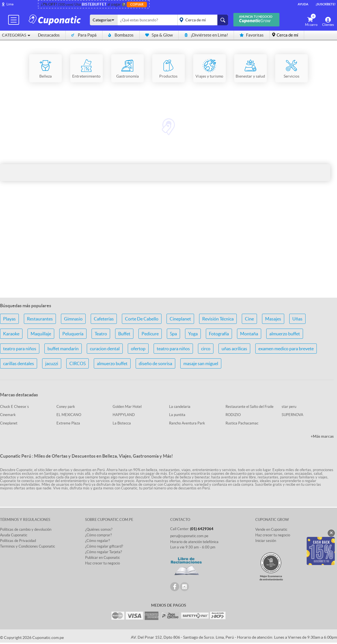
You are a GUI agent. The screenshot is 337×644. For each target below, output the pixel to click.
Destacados (49, 35)
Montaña (249, 334)
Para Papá (84, 35)
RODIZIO (233, 415)
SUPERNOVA (292, 415)
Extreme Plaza (68, 423)
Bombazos (121, 35)
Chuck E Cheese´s (14, 407)
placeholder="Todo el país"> (202, 20)
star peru (289, 407)
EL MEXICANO (69, 415)
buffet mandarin (63, 349)
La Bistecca (122, 423)
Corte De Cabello (142, 319)
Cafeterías (104, 319)
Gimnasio (73, 319)
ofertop (138, 349)
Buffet (124, 334)
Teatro (101, 334)
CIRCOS (78, 363)
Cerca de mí (287, 35)
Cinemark (8, 415)
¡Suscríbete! (326, 4)
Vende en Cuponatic (271, 529)
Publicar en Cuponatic (103, 558)
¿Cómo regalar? (97, 541)
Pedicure (150, 334)
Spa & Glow (159, 35)
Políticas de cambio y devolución (26, 529)
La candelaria (180, 407)
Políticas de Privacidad (18, 541)
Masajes (273, 319)
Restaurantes (40, 319)
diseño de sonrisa (155, 363)
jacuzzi (52, 363)
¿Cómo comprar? (98, 535)
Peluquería (73, 334)
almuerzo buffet (285, 334)
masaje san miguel (201, 363)
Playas (9, 319)
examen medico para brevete (286, 349)
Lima (10, 4)
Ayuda (303, 4)
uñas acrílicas (234, 349)
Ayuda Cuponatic (14, 535)
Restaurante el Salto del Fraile (250, 407)
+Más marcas (322, 436)
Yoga (193, 334)
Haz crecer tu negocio (103, 563)
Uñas (297, 319)
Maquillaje (41, 334)
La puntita (177, 415)
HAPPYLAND (124, 415)
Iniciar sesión (266, 541)
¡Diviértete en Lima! (206, 35)
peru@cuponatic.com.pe (189, 536)
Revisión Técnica (218, 319)
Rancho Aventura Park (187, 423)
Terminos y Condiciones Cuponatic (28, 546)
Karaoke (11, 334)
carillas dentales (19, 363)
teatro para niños (20, 349)
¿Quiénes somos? (99, 529)
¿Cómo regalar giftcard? (104, 546)
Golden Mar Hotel (127, 407)
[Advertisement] (168, 249)
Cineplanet (180, 319)
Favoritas (252, 35)
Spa (173, 334)
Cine (249, 319)
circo (206, 349)
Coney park (66, 407)
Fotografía (219, 334)
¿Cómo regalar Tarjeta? (103, 552)
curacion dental (105, 349)
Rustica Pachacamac (242, 423)
